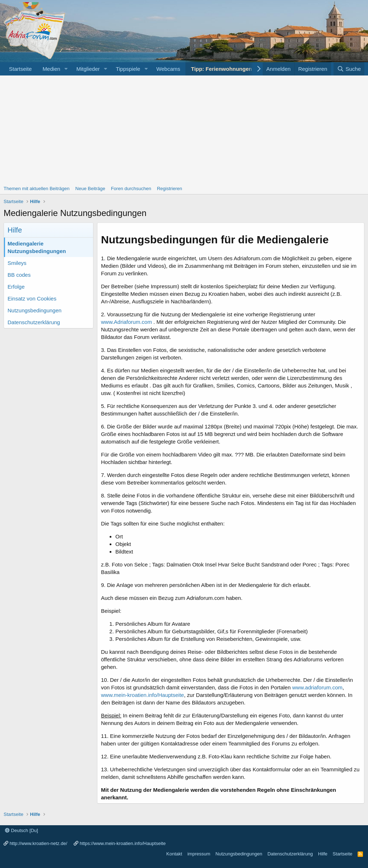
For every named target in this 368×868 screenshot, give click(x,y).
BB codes (19, 275)
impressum (199, 854)
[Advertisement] (184, 129)
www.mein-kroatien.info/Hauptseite (142, 695)
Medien (51, 69)
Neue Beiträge (90, 189)
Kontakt (174, 854)
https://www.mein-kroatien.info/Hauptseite (123, 843)
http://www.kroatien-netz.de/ (38, 843)
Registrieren (170, 189)
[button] (66, 69)
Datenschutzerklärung (34, 322)
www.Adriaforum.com (126, 322)
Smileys (17, 263)
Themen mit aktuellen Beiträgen (37, 189)
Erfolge (16, 287)
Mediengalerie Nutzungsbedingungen (37, 247)
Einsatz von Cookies (32, 298)
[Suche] (349, 69)
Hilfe (323, 854)
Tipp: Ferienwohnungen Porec (230, 69)
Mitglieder (88, 69)
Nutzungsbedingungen (34, 310)
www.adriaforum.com (317, 687)
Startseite (20, 69)
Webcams (168, 69)
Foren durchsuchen (131, 189)
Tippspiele (128, 69)
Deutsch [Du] (22, 830)
